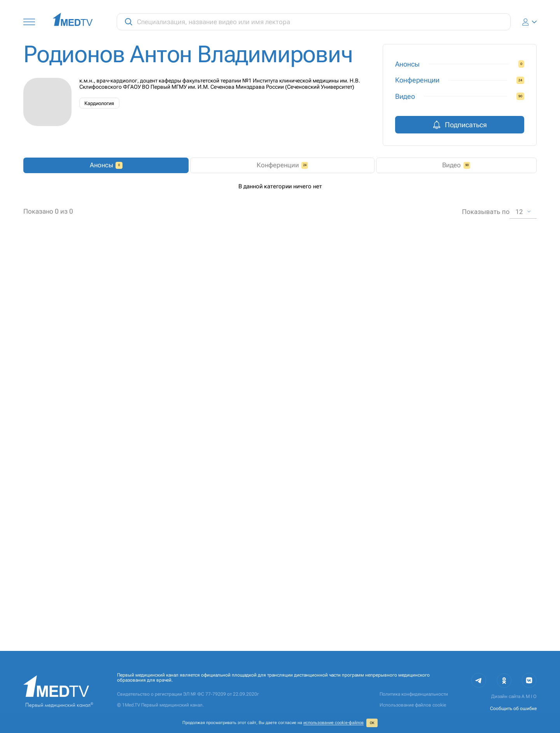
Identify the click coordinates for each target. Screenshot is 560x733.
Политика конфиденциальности (414, 694)
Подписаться (460, 125)
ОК (372, 723)
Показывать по (486, 622)
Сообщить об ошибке (513, 708)
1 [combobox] (290, 622)
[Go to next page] (262, 622)
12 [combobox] (519, 622)
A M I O (529, 697)
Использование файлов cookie (413, 705)
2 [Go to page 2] (252, 622)
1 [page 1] (242, 622)
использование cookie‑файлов (333, 723)
